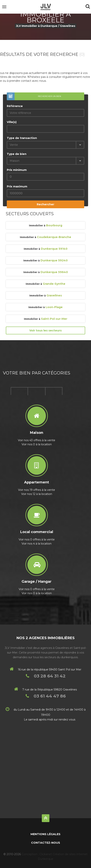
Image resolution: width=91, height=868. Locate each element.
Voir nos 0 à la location (37, 444)
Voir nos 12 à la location (37, 494)
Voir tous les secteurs (45, 330)
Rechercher (45, 204)
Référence (15, 106)
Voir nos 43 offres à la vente (37, 440)
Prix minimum (17, 170)
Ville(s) (12, 122)
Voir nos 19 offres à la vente (37, 490)
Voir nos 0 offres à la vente (37, 539)
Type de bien (17, 154)
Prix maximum (17, 186)
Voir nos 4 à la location (37, 544)
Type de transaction (22, 138)
